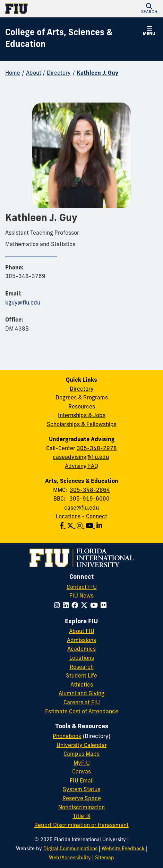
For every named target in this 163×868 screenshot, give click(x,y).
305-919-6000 (89, 499)
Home (13, 73)
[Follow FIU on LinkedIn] (67, 606)
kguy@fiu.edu (23, 303)
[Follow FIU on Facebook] (76, 606)
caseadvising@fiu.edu (81, 457)
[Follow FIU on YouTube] (95, 606)
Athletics (82, 685)
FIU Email (82, 781)
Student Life (81, 676)
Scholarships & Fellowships (82, 425)
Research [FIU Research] (82, 667)
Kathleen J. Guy (97, 73)
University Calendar (82, 746)
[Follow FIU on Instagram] (58, 606)
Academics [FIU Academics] (81, 649)
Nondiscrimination (81, 808)
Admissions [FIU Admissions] (81, 641)
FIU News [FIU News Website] (81, 596)
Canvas (81, 772)
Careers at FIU (82, 703)
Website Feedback (123, 849)
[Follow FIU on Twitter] (85, 606)
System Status (81, 790)
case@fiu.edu (81, 508)
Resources (82, 407)
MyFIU (82, 763)
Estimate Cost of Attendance (82, 712)
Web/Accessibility (70, 858)
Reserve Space (82, 799)
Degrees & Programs (82, 398)
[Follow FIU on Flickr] (105, 606)
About (34, 73)
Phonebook (67, 737)
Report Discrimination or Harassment (81, 826)
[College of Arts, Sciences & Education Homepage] (73, 39)
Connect (97, 517)
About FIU (82, 632)
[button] (149, 9)
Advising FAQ (81, 467)
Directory (59, 73)
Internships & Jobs (82, 416)
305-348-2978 (97, 449)
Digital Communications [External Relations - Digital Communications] (70, 849)
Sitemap (105, 858)
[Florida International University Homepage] (43, 9)
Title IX (82, 817)
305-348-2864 (90, 490)
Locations (68, 517)
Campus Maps (81, 754)
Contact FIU (82, 587)
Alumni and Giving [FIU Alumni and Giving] (81, 694)
